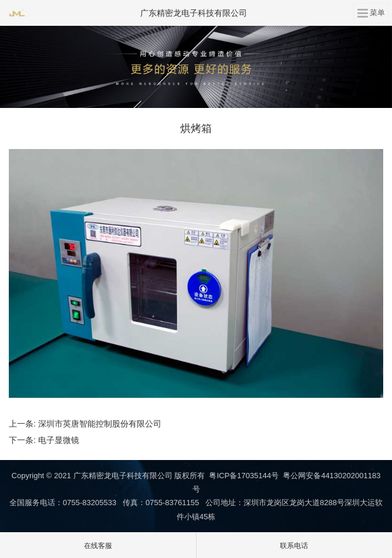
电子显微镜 (59, 440)
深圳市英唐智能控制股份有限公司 (100, 424)
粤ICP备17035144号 (244, 476)
